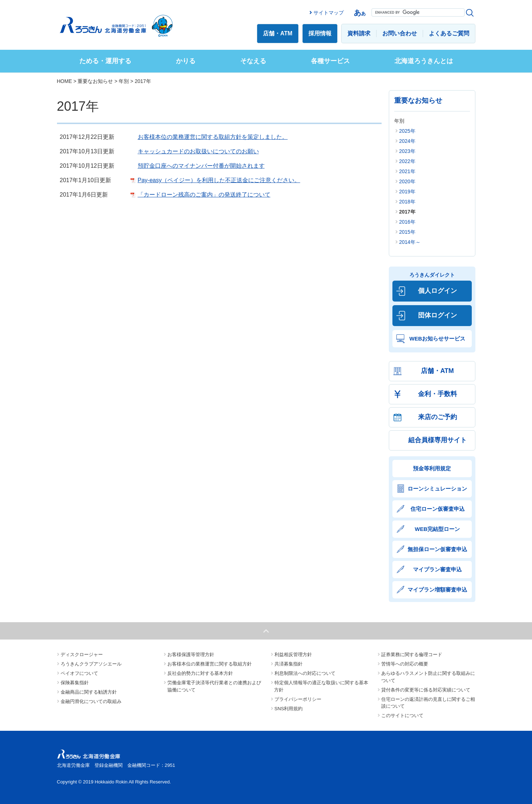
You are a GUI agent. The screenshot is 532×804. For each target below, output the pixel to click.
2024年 (407, 141)
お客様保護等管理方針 (191, 654)
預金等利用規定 (432, 468)
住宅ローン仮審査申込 (438, 509)
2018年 (407, 202)
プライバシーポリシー (298, 699)
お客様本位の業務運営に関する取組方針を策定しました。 (213, 137)
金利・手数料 (438, 394)
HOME (65, 81)
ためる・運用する (105, 61)
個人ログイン (438, 291)
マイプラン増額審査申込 (437, 590)
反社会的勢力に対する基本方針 (200, 673)
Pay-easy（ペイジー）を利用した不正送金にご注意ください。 (219, 180)
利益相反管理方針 (293, 654)
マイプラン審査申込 (437, 569)
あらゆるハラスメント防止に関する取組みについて (428, 677)
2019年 (407, 192)
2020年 (407, 181)
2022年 (407, 161)
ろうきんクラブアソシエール (91, 664)
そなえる (253, 61)
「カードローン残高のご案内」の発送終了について (204, 195)
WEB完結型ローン (437, 529)
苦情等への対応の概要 (405, 664)
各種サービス (330, 61)
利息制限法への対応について (305, 673)
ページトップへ (266, 631)
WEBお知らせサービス (437, 339)
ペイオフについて (79, 673)
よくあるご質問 (449, 33)
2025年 (407, 131)
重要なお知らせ (95, 81)
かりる (186, 61)
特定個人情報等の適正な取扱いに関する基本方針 (321, 686)
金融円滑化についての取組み (91, 701)
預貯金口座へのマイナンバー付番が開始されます (201, 166)
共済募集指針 (289, 664)
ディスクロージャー (82, 654)
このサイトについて (402, 715)
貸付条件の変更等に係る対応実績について (426, 690)
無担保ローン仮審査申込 (437, 549)
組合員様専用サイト (438, 440)
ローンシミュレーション (437, 489)
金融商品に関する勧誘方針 (89, 692)
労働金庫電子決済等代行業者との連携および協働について (214, 686)
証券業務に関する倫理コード (412, 654)
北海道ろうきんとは (424, 61)
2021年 (407, 171)
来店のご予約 (438, 417)
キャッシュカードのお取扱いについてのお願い (198, 151)
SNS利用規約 (289, 709)
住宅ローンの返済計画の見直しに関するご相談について (428, 703)
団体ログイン (438, 315)
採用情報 (320, 33)
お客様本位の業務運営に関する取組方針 (210, 664)
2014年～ (410, 242)
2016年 (407, 222)
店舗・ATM (278, 33)
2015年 (407, 232)
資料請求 (359, 33)
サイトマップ (329, 13)
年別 (124, 81)
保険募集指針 (75, 683)
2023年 (407, 151)
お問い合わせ (400, 33)
